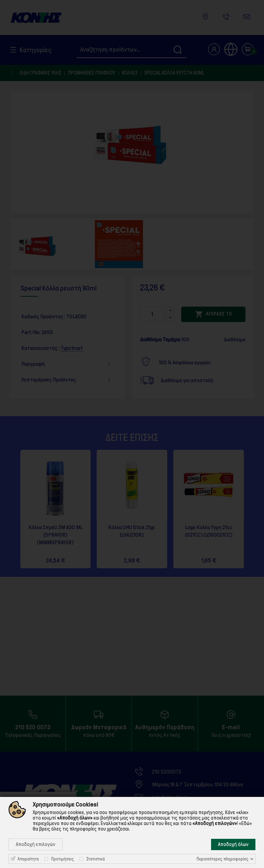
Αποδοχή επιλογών (36, 844)
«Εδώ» (245, 823)
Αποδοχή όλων (233, 844)
